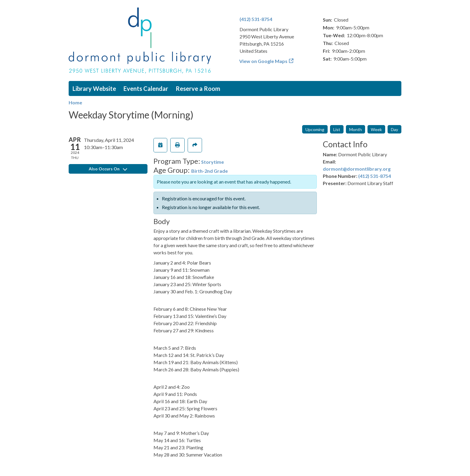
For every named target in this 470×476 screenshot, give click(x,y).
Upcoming (315, 129)
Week (376, 129)
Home (75, 102)
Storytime (213, 162)
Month (355, 129)
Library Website (94, 88)
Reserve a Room (198, 88)
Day (394, 129)
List (337, 129)
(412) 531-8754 (256, 19)
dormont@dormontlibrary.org (357, 169)
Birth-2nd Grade (210, 171)
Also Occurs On (108, 169)
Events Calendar (146, 88)
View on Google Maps (263, 61)
